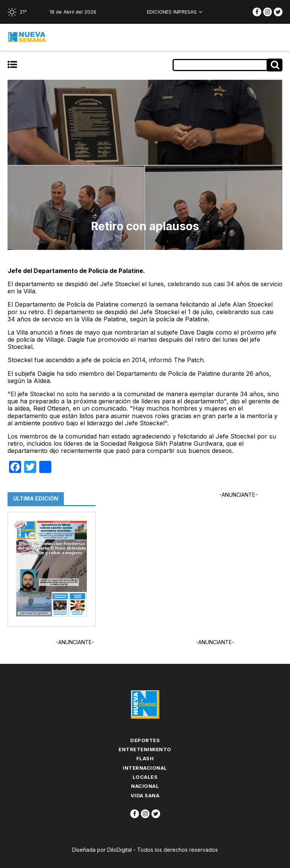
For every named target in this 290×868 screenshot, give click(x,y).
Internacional (145, 768)
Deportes (145, 740)
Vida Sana (145, 795)
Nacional (145, 786)
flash (145, 758)
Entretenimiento (145, 749)
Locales (145, 777)
